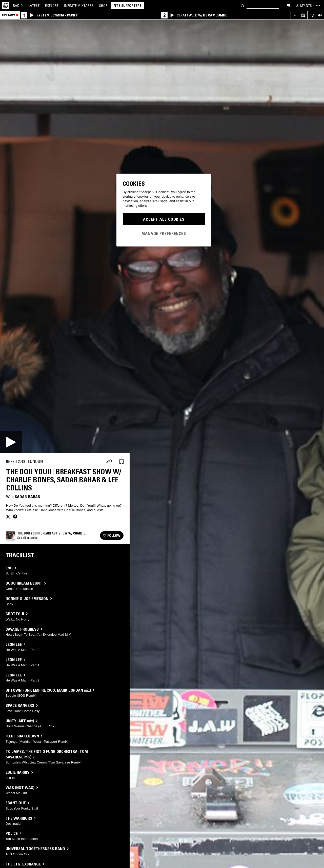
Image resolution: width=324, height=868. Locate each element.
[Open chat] (288, 5)
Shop (103, 6)
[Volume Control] (320, 15)
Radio (18, 6)
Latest (34, 6)
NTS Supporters (128, 6)
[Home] (6, 6)
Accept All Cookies (164, 219)
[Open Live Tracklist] (311, 15)
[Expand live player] (295, 15)
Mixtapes (79, 6)
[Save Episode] (121, 461)
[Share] (109, 462)
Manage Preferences (164, 233)
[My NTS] (303, 6)
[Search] (242, 5)
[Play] (11, 442)
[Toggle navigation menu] (318, 6)
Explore (52, 6)
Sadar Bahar (27, 497)
